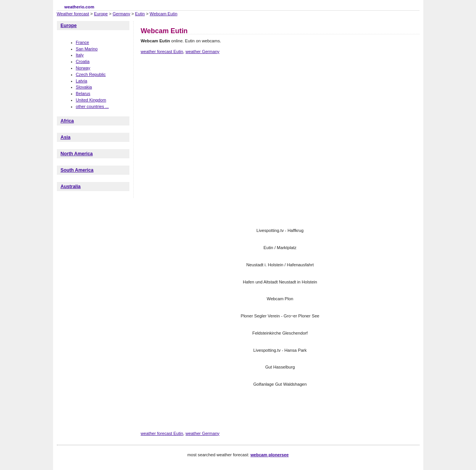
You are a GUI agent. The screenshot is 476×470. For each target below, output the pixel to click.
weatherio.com (79, 7)
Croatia (83, 61)
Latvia (82, 81)
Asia (66, 137)
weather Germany (203, 52)
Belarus (83, 93)
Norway (83, 68)
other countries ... (92, 106)
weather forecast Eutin (162, 52)
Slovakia (84, 87)
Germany (121, 14)
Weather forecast (73, 14)
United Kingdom (91, 100)
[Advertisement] (280, 87)
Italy (80, 55)
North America (77, 154)
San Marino (87, 49)
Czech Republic (91, 74)
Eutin (140, 14)
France (83, 42)
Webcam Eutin (164, 14)
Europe (101, 14)
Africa (67, 121)
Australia (71, 187)
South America (77, 170)
